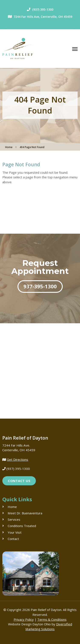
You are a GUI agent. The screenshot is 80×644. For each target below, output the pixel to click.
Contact (13, 539)
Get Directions (17, 459)
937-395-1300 (40, 286)
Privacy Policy (24, 619)
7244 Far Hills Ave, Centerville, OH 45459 (43, 17)
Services (14, 519)
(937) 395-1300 (43, 9)
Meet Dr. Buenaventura (25, 513)
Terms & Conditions (52, 619)
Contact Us (19, 481)
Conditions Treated (22, 526)
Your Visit (15, 532)
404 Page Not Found (32, 147)
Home (9, 147)
